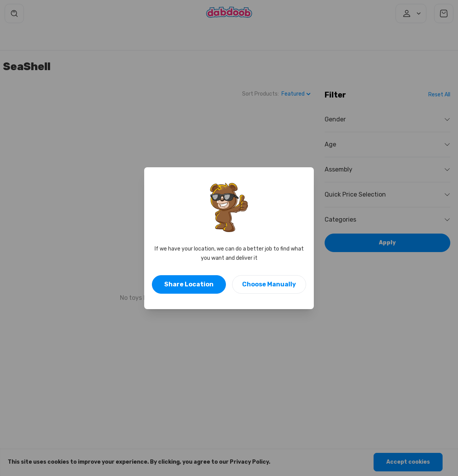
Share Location (189, 284)
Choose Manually (269, 284)
